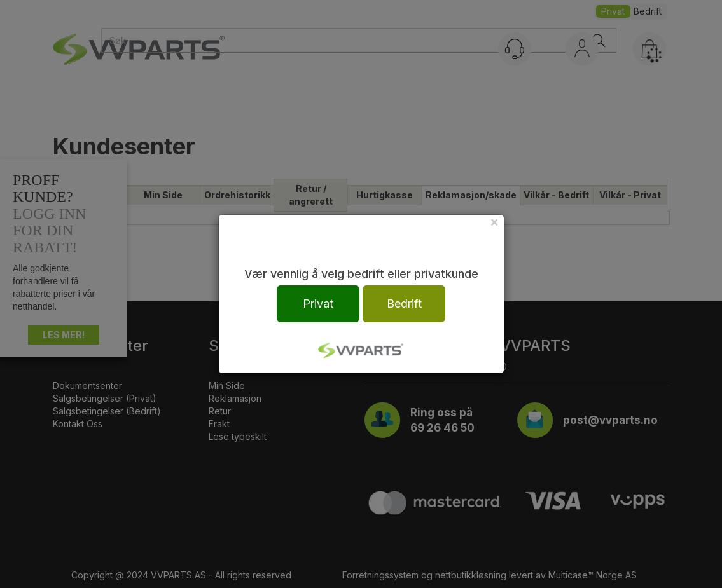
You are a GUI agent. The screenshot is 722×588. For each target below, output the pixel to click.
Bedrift (404, 304)
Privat (318, 304)
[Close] (494, 222)
